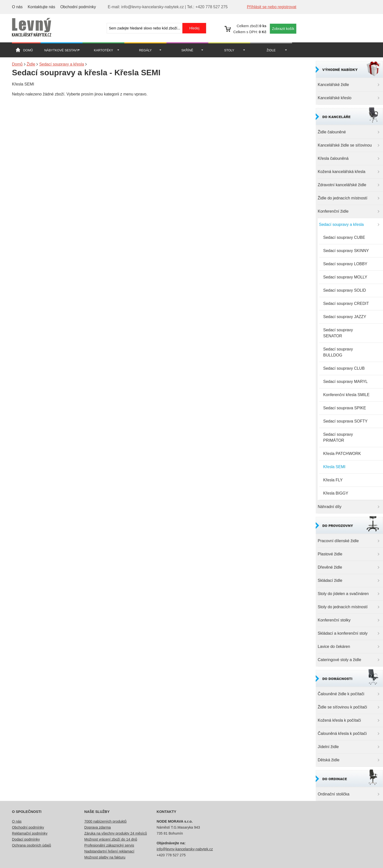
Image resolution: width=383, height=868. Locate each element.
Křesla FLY (333, 480)
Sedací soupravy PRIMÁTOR (338, 437)
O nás (17, 7)
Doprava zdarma (97, 827)
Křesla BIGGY (336, 493)
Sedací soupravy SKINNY (346, 251)
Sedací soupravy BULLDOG (338, 352)
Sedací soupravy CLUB (344, 368)
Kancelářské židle (333, 85)
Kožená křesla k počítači (339, 720)
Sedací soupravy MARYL (345, 382)
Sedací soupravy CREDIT (346, 304)
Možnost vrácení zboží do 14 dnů (111, 839)
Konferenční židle (333, 211)
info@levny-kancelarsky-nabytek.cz (185, 849)
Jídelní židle (328, 747)
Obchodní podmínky (78, 7)
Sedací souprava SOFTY (345, 421)
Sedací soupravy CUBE (344, 237)
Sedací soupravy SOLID (345, 290)
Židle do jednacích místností (343, 198)
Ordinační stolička (334, 794)
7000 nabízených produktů (105, 821)
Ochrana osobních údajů (32, 845)
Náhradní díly (330, 507)
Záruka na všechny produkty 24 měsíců (115, 833)
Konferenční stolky (334, 620)
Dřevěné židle (330, 567)
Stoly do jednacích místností (343, 607)
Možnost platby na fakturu (105, 857)
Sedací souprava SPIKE (345, 408)
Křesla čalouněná (333, 158)
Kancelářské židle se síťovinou (345, 145)
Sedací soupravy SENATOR (338, 333)
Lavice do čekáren (334, 647)
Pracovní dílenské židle (338, 541)
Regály (145, 50)
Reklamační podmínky (30, 833)
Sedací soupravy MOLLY (345, 277)
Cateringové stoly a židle (339, 660)
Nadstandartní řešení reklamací (109, 851)
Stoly (229, 50)
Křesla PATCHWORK (342, 454)
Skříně (187, 50)
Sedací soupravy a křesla (341, 224)
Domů (28, 50)
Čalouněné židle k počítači (341, 694)
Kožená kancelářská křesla (342, 172)
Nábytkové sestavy (62, 50)
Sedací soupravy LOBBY (345, 264)
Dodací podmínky (26, 839)
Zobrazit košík (283, 29)
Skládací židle (330, 580)
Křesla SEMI (334, 467)
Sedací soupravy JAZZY (345, 317)
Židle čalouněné (332, 132)
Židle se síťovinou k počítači (342, 707)
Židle (271, 50)
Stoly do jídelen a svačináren (343, 594)
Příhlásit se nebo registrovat (272, 7)
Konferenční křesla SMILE (346, 395)
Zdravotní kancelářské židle (342, 185)
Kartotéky (104, 50)
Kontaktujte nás (41, 7)
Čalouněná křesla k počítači (342, 734)
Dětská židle (329, 760)
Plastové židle (330, 554)
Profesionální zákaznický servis (109, 845)
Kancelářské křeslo (335, 98)
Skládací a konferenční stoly (343, 633)
